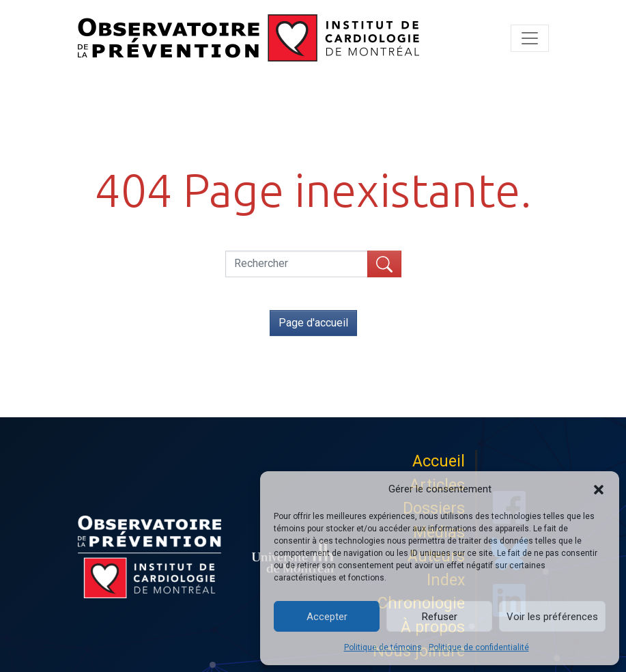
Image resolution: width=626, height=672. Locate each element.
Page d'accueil (313, 323)
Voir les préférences (552, 617)
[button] (599, 489)
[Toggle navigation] (530, 38)
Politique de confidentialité (479, 647)
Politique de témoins (383, 647)
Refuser (440, 617)
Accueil (439, 461)
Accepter (327, 617)
